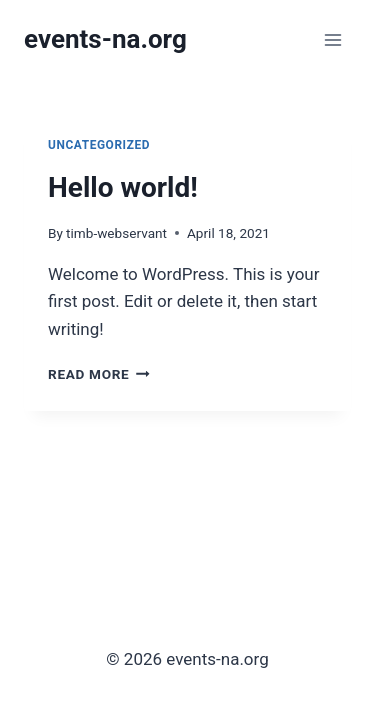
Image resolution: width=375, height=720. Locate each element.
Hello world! (123, 187)
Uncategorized (99, 145)
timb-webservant (116, 233)
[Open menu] (332, 39)
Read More (99, 374)
